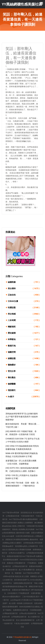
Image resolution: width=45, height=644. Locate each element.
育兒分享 (24, 371)
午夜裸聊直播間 (36, 610)
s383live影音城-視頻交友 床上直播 (16, 576)
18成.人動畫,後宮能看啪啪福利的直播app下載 (23, 585)
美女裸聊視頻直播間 (11, 560)
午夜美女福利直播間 (22, 623)
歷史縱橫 (24, 333)
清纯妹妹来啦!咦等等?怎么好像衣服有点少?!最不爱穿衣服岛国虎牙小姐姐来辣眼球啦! (22, 417)
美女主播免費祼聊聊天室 (25, 620)
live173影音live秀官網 (11, 513)
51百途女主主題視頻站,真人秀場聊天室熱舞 (23, 548)
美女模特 (24, 289)
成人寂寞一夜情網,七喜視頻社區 (21, 603)
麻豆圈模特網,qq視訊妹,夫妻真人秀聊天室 (22, 524)
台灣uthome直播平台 (17, 553)
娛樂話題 (24, 358)
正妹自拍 (24, 295)
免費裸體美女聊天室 (21, 610)
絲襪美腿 (24, 282)
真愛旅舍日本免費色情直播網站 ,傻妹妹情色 (22, 539)
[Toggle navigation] (42, 3)
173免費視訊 (32, 563)
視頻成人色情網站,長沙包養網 (23, 529)
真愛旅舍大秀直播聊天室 (16, 563)
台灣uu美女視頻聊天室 (28, 613)
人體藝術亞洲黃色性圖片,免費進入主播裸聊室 (22, 521)
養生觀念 (24, 378)
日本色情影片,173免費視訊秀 (18, 593)
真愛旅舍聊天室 (12, 570)
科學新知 (24, 339)
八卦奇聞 (24, 320)
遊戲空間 (24, 352)
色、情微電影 (17, 573)
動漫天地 (24, 346)
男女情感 (24, 314)
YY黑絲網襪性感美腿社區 (22, 637)
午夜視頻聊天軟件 (28, 516)
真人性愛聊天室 (34, 617)
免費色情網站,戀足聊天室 (23, 583)
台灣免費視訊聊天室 (19, 617)
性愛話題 (24, 308)
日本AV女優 (24, 301)
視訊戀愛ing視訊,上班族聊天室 (27, 546)
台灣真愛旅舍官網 (13, 516)
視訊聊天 (24, 390)
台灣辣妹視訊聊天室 (20, 566)
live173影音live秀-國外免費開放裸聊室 (24, 519)
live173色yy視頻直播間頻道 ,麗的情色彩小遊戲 (22, 531)
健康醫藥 (24, 384)
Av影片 (24, 397)
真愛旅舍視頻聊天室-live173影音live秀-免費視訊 (25, 556)
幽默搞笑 (24, 327)
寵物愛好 (24, 365)
